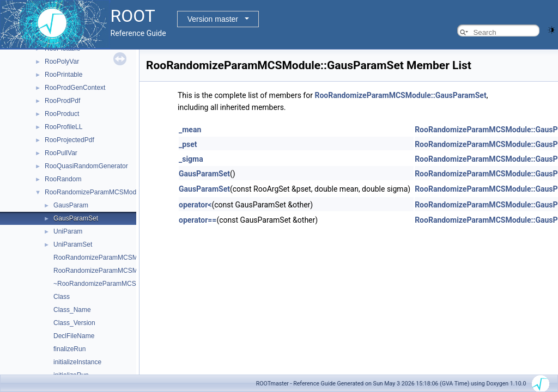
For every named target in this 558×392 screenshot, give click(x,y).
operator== (198, 220)
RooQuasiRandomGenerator (86, 166)
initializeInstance (77, 362)
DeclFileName (74, 336)
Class (62, 297)
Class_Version (74, 323)
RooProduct (62, 114)
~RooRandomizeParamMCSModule (105, 284)
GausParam (71, 205)
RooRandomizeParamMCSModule (95, 192)
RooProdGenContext (75, 88)
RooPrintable (63, 75)
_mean (190, 130)
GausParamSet (76, 218)
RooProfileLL (63, 127)
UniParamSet (73, 244)
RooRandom (63, 179)
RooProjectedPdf (69, 140)
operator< (195, 205)
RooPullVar (61, 153)
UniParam (68, 231)
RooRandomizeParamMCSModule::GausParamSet (400, 95)
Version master (213, 19)
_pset (188, 144)
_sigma (191, 159)
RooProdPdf (62, 101)
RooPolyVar (62, 62)
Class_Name (72, 310)
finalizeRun (69, 349)
